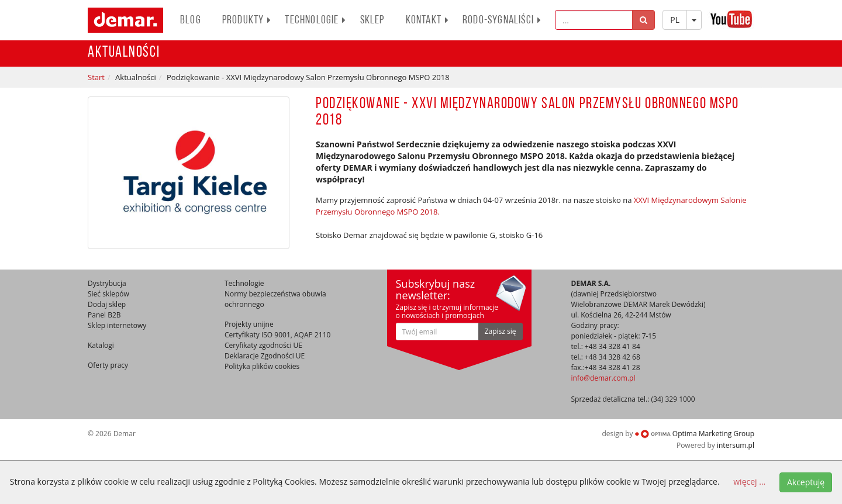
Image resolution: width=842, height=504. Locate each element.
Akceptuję (806, 482)
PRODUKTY (247, 20)
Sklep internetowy (117, 325)
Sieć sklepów (108, 294)
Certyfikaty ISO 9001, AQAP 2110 (277, 335)
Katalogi (101, 345)
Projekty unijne (249, 324)
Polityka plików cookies (262, 366)
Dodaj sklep (107, 304)
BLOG (191, 20)
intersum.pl (736, 445)
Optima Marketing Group (695, 434)
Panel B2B (104, 315)
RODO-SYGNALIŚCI (502, 20)
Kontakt (427, 20)
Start (96, 77)
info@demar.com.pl (603, 378)
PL (675, 20)
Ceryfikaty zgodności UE (263, 345)
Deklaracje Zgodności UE (265, 356)
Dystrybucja (107, 283)
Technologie (315, 20)
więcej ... (749, 481)
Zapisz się (501, 331)
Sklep (372, 20)
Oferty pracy (108, 365)
